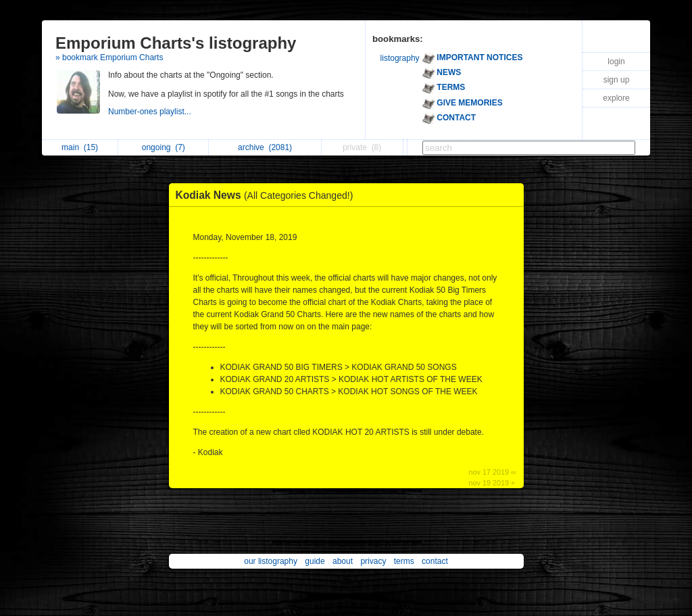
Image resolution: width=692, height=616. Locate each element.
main (80, 147)
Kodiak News (268, 195)
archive (265, 147)
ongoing (164, 147)
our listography (271, 561)
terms (404, 561)
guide (315, 561)
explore (616, 98)
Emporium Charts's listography (176, 43)
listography (400, 58)
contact (435, 561)
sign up (617, 80)
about (343, 561)
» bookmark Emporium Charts (109, 57)
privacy (373, 561)
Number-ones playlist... (151, 112)
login (616, 62)
